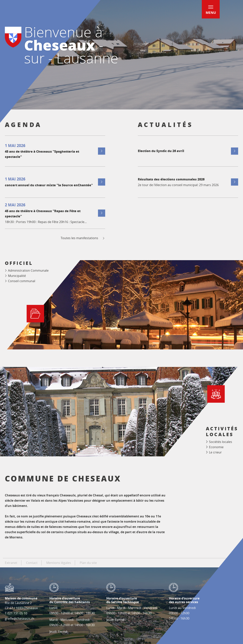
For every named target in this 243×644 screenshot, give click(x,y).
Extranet (11, 563)
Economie (216, 447)
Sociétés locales (221, 442)
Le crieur (215, 452)
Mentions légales (59, 563)
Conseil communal (22, 281)
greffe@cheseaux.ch (20, 619)
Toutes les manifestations (83, 238)
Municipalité (17, 276)
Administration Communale (28, 270)
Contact (32, 563)
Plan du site (88, 563)
